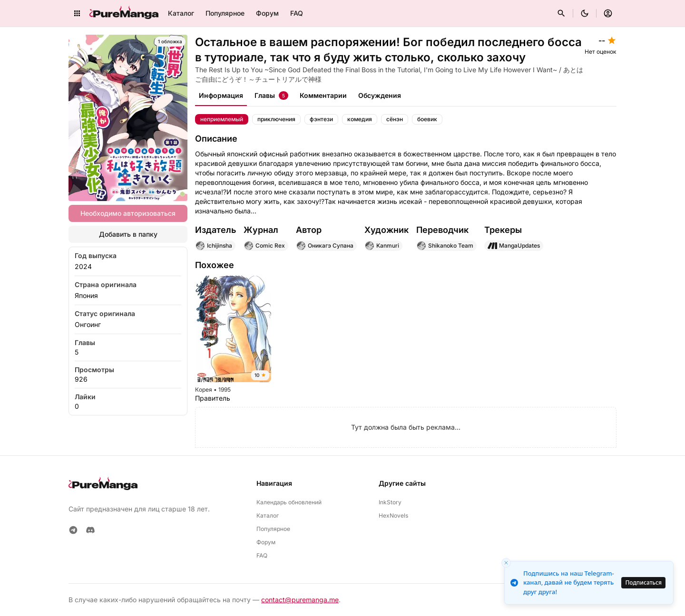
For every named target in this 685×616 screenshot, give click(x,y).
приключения (276, 119)
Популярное (225, 13)
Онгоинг (88, 324)
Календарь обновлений (289, 502)
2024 (83, 266)
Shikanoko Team (445, 246)
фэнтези (321, 119)
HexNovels (393, 515)
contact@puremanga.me (300, 600)
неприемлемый (222, 119)
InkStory (390, 502)
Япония (86, 295)
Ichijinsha (214, 246)
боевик (427, 119)
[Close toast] (506, 563)
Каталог (181, 13)
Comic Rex (264, 246)
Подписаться (643, 582)
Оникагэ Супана (325, 246)
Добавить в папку (128, 234)
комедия (360, 119)
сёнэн (395, 119)
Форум (267, 13)
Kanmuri (382, 246)
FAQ (297, 13)
